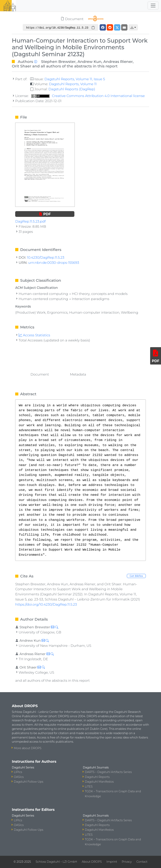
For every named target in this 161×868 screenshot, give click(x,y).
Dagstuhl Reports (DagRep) (72, 89)
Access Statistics (35, 335)
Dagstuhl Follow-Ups (29, 782)
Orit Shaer (22, 66)
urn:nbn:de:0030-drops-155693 (54, 262)
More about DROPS (28, 748)
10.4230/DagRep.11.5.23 (46, 257)
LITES (89, 787)
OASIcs (19, 777)
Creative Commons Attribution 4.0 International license (88, 96)
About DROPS (92, 862)
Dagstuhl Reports (97, 777)
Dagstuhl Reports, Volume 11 (73, 84)
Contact (142, 862)
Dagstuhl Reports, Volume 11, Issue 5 (75, 79)
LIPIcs (18, 772)
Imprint (112, 862)
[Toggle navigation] (153, 6)
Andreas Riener (118, 62)
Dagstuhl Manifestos (99, 782)
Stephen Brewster (58, 62)
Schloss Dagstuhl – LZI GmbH (56, 862)
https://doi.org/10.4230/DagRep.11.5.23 (46, 604)
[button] (133, 27)
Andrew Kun (89, 62)
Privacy (127, 862)
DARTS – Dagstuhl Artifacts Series (108, 772)
